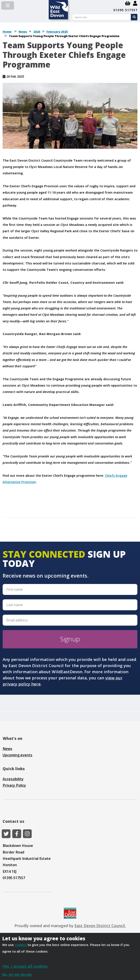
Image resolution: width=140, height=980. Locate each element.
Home (7, 32)
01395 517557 (125, 10)
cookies (21, 945)
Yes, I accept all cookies (25, 966)
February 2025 (57, 32)
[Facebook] (17, 834)
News (23, 32)
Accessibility (13, 779)
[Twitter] (6, 834)
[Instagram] (27, 834)
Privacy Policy (14, 785)
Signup (70, 639)
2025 (37, 32)
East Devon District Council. (100, 926)
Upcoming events (17, 755)
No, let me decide (17, 975)
